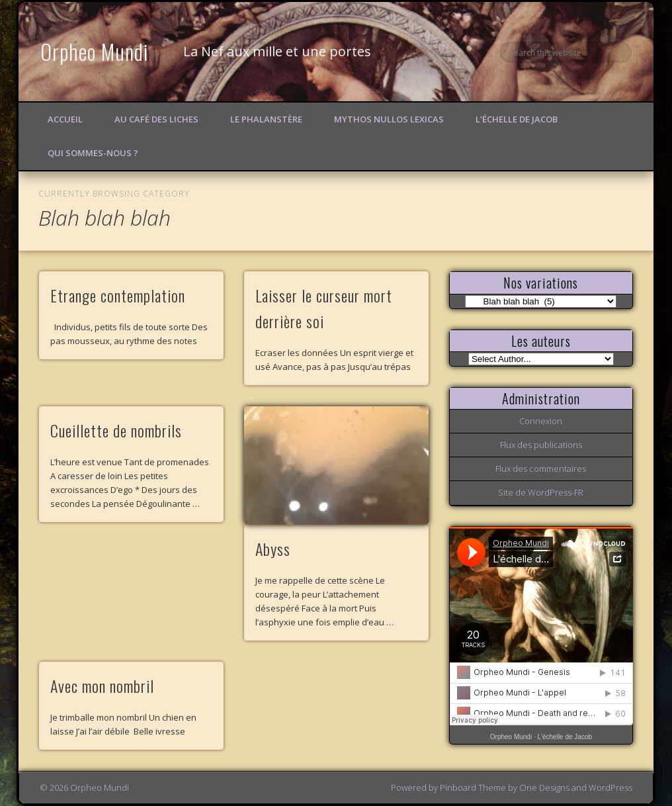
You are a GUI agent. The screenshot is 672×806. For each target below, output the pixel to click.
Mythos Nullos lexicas (389, 119)
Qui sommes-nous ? (93, 153)
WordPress (610, 787)
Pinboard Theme (473, 787)
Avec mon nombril (102, 686)
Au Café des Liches (156, 119)
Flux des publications (541, 445)
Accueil (65, 119)
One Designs (544, 787)
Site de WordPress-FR (541, 492)
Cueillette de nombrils (116, 430)
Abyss (273, 549)
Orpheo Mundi (95, 51)
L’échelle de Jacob (517, 119)
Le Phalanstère (266, 119)
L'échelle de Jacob (565, 737)
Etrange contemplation (118, 295)
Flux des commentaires (541, 469)
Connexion (541, 421)
